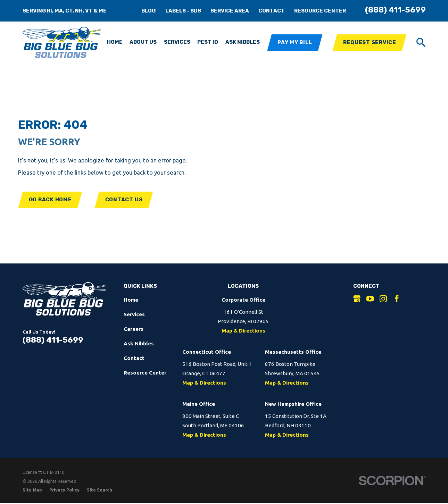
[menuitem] (32, 490)
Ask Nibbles (139, 343)
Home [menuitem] (115, 42)
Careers (134, 329)
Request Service (370, 42)
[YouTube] (370, 299)
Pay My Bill (295, 42)
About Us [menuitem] (143, 42)
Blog (148, 11)
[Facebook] (397, 299)
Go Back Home (50, 200)
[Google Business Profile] (357, 299)
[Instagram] (383, 299)
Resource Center (320, 11)
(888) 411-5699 (395, 10)
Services (134, 314)
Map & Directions (243, 331)
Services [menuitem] (177, 42)
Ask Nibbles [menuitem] (243, 42)
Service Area (230, 11)
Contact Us (124, 200)
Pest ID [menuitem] (208, 42)
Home (131, 300)
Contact (272, 11)
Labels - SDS (183, 11)
